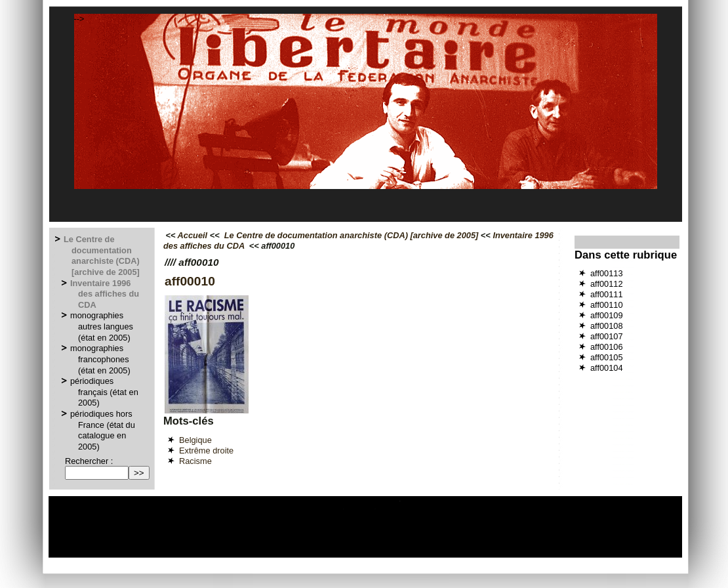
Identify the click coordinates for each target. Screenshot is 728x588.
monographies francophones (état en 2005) (101, 359)
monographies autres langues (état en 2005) (102, 326)
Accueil (193, 235)
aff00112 (607, 284)
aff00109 (607, 315)
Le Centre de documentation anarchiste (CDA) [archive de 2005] (102, 256)
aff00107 (607, 336)
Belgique (195, 440)
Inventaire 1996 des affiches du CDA (105, 294)
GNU (486, 552)
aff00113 (607, 273)
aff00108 (607, 326)
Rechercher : (89, 461)
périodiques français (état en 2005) (105, 392)
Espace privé (292, 552)
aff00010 (190, 281)
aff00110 (607, 305)
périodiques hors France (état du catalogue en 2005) (103, 430)
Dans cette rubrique (626, 255)
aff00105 (607, 357)
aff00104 (607, 368)
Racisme (195, 461)
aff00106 (607, 347)
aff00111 (607, 294)
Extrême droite (206, 451)
